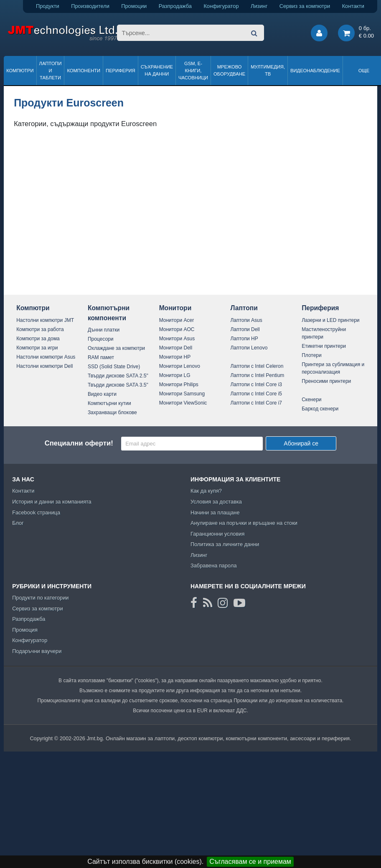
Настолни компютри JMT (45, 320)
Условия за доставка (216, 502)
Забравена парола (214, 566)
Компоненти (84, 71)
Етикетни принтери (324, 346)
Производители (90, 6)
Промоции (134, 6)
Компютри (20, 71)
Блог (18, 523)
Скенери (311, 400)
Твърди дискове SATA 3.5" (118, 385)
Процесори (101, 339)
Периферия (121, 71)
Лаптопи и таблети (51, 71)
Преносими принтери (326, 381)
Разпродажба (175, 6)
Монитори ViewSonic (183, 403)
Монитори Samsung (182, 394)
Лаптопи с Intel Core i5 (256, 394)
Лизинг (259, 6)
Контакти (353, 6)
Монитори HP (175, 357)
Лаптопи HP (244, 339)
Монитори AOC (177, 329)
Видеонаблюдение (315, 71)
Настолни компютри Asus (46, 357)
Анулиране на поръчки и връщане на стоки (244, 523)
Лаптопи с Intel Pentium (257, 375)
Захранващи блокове (112, 412)
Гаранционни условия (217, 534)
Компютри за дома (38, 339)
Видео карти (102, 394)
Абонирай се (301, 443)
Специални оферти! (79, 443)
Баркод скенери (320, 409)
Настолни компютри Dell (44, 366)
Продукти (48, 6)
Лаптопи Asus (246, 320)
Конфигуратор (221, 6)
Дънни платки (104, 330)
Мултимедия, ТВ (268, 70)
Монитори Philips (179, 385)
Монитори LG (175, 375)
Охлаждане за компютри (116, 348)
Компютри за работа (40, 329)
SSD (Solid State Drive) (114, 367)
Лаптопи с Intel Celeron (257, 366)
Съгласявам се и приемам (250, 862)
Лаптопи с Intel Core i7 (256, 403)
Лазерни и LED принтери (330, 320)
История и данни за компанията (52, 502)
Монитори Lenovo (180, 366)
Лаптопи (244, 308)
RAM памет (101, 357)
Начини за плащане (215, 512)
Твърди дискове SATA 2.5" (118, 376)
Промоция (25, 630)
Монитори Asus (177, 339)
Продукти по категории (40, 598)
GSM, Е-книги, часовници (193, 71)
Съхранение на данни (157, 70)
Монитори (175, 308)
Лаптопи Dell (245, 329)
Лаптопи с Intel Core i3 (256, 385)
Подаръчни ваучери (37, 651)
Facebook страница (36, 512)
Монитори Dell (176, 348)
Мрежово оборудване (229, 70)
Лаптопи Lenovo (249, 348)
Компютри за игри (37, 348)
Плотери (312, 355)
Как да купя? (206, 491)
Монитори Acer (177, 320)
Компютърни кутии (109, 403)
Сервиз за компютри (305, 6)
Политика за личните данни (225, 544)
